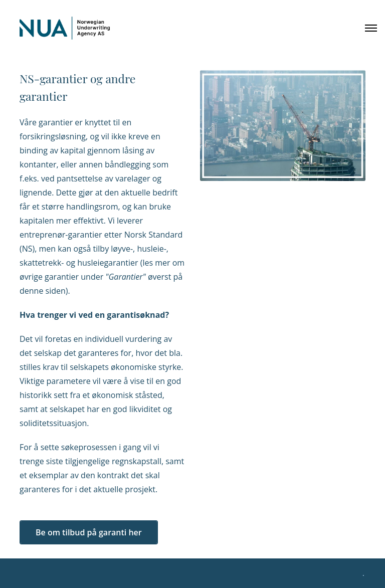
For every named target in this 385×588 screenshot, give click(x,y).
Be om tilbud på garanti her (89, 532)
